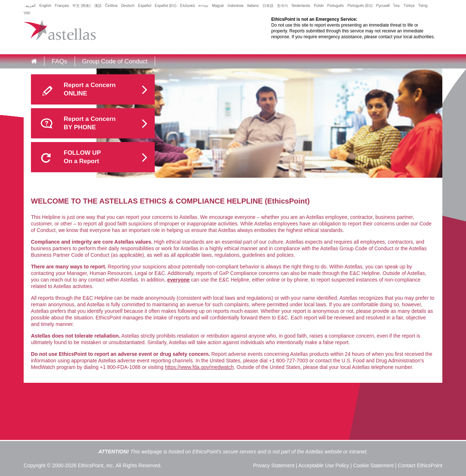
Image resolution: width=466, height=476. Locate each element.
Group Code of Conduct (115, 61)
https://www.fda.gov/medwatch (199, 367)
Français (62, 6)
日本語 (268, 6)
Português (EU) (360, 6)
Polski (319, 6)
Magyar (218, 6)
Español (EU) (165, 6)
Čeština (111, 6)
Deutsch (128, 6)
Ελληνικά (187, 6)
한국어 (283, 6)
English (45, 6)
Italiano (253, 6)
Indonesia (235, 6)
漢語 (98, 6)
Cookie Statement (373, 465)
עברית (203, 6)
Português (336, 6)
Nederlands (301, 6)
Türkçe (409, 6)
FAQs (60, 61)
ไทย (396, 6)
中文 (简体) (81, 6)
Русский (383, 6)
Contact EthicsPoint (420, 465)
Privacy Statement (274, 465)
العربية (31, 6)
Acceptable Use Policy (323, 465)
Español (145, 6)
